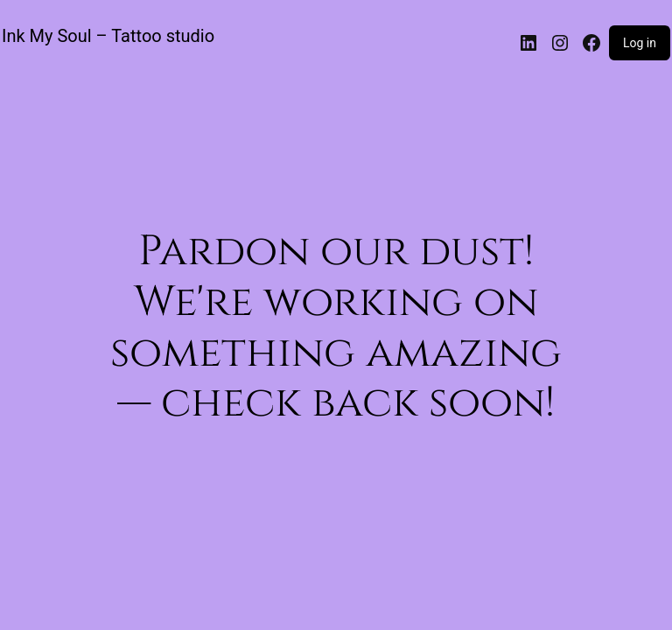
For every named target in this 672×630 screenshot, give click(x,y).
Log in (640, 43)
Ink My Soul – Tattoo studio (108, 36)
